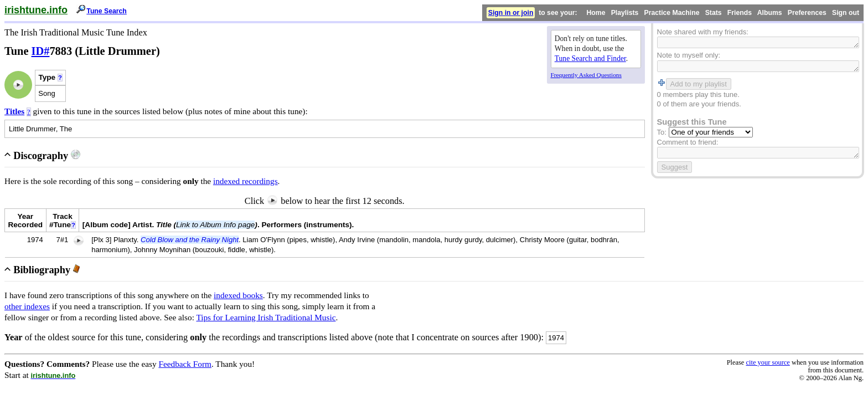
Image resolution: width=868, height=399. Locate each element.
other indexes (27, 306)
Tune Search (107, 11)
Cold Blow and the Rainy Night (190, 240)
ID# (41, 51)
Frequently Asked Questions (586, 75)
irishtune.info (36, 10)
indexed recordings (246, 181)
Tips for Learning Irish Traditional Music (266, 317)
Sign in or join (511, 13)
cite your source (768, 362)
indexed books (238, 295)
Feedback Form (185, 364)
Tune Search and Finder (590, 58)
